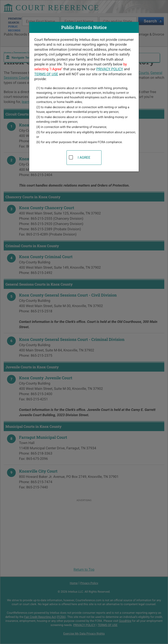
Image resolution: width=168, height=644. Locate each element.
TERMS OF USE (46, 74)
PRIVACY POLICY (110, 69)
